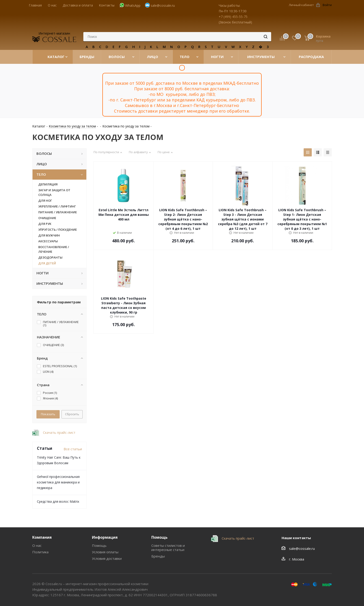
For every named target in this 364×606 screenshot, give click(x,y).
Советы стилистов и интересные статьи (168, 548)
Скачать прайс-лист (59, 432)
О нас (37, 545)
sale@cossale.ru (163, 5)
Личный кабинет (301, 5)
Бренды (158, 556)
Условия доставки (107, 558)
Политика (40, 552)
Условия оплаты (105, 552)
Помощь (99, 545)
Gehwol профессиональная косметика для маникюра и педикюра (58, 482)
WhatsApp (133, 5)
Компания (42, 537)
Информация (105, 537)
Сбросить (72, 414)
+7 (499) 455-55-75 (233, 17)
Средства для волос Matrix (58, 501)
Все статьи (73, 449)
